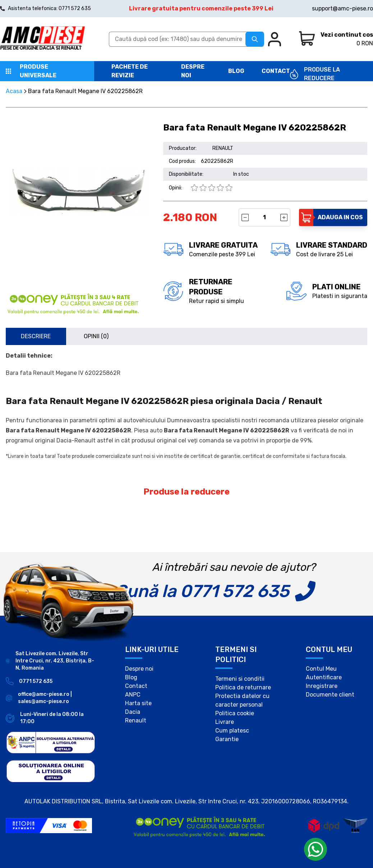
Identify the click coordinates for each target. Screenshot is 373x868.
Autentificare (324, 677)
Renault (136, 720)
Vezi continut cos (347, 35)
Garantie (227, 739)
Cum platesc (232, 731)
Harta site (138, 703)
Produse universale (38, 71)
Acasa (14, 91)
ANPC (133, 695)
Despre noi (139, 669)
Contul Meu (321, 669)
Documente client (330, 695)
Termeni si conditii (240, 679)
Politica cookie (235, 713)
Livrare (225, 722)
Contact (276, 71)
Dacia (133, 712)
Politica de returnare (243, 687)
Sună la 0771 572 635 (202, 591)
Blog (236, 71)
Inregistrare (322, 686)
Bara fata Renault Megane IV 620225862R (85, 91)
